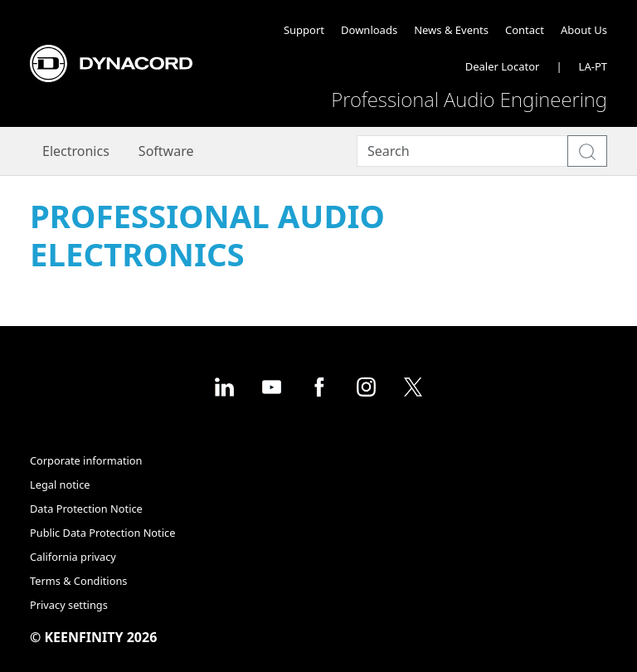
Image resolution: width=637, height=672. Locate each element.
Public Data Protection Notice (102, 533)
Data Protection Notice (86, 509)
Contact (525, 30)
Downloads (369, 30)
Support (304, 30)
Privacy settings (69, 605)
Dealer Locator (503, 66)
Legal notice (60, 485)
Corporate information (86, 460)
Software (166, 151)
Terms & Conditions (78, 581)
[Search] (462, 151)
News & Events (451, 30)
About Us (584, 30)
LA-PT (593, 66)
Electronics (76, 151)
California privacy (73, 557)
